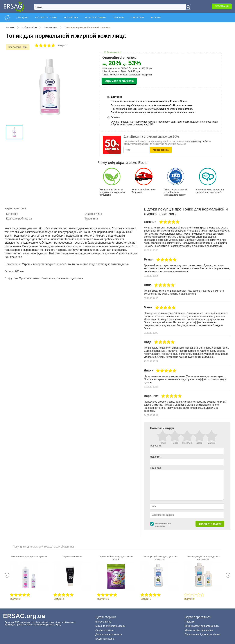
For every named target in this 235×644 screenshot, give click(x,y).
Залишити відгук (210, 524)
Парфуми (190, 622)
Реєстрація (222, 6)
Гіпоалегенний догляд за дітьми (202, 634)
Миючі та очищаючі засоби (110, 626)
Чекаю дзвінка (161, 150)
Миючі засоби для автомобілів (202, 626)
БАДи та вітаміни (105, 639)
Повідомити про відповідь (163, 525)
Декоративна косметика (109, 634)
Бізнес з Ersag (103, 622)
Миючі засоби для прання (199, 630)
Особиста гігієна (29, 27)
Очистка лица (51, 27)
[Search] (188, 7)
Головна (10, 27)
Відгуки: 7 (63, 45)
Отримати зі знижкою (119, 81)
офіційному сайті (198, 141)
